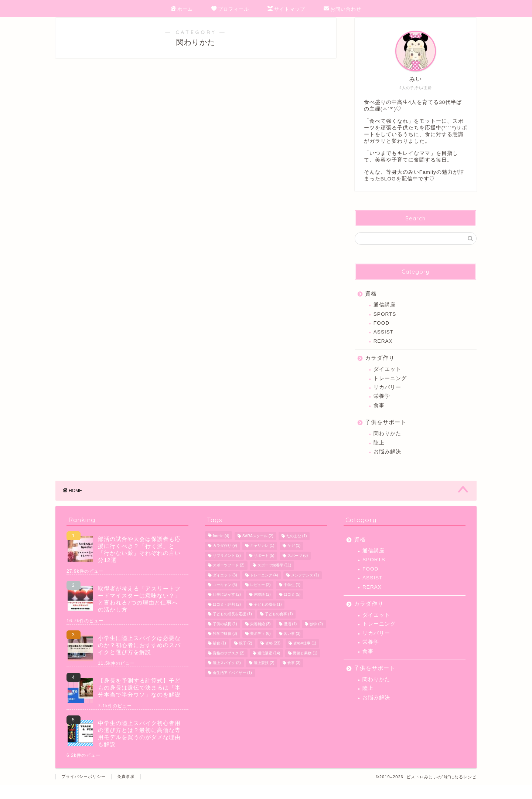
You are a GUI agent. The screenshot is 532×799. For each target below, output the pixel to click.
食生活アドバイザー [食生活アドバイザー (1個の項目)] (232, 686)
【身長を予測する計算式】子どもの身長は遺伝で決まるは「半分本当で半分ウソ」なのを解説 (139, 701)
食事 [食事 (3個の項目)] (294, 677)
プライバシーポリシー (83, 790)
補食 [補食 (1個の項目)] (219, 657)
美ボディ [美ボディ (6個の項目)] (260, 647)
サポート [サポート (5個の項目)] (264, 569)
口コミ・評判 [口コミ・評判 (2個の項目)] (227, 618)
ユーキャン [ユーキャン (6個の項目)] (225, 598)
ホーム (182, 9)
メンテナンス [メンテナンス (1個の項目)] (305, 589)
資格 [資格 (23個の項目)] (273, 657)
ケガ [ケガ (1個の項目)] (294, 560)
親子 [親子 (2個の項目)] (246, 657)
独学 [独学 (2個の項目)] (316, 638)
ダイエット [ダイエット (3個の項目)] (225, 589)
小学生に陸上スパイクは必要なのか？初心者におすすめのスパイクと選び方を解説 (139, 659)
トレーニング (390, 388)
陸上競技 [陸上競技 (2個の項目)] (264, 677)
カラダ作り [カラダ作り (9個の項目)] (225, 560)
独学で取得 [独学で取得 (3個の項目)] (225, 647)
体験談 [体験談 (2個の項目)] (262, 608)
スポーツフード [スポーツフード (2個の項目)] (229, 579)
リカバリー (387, 398)
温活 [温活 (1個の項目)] (290, 638)
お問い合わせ (342, 9)
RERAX (383, 351)
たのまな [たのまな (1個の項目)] (297, 550)
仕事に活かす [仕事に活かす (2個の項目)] (227, 608)
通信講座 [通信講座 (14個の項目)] (269, 667)
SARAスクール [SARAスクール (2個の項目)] (258, 550)
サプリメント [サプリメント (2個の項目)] (227, 569)
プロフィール (230, 9)
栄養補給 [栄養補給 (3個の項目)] (260, 638)
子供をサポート (386, 432)
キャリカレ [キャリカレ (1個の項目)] (262, 560)
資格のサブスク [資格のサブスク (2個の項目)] (229, 667)
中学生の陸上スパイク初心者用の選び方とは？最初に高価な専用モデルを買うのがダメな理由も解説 (139, 747)
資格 (371, 304)
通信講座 (385, 315)
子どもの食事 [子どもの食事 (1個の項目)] (279, 628)
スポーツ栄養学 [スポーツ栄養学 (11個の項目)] (274, 579)
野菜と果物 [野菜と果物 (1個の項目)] (305, 667)
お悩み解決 (387, 462)
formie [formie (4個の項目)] (221, 550)
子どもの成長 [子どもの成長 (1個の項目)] (268, 618)
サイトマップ (286, 9)
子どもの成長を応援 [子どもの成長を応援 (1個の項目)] (232, 628)
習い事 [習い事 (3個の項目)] (292, 647)
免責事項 (126, 790)
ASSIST (383, 342)
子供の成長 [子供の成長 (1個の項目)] (225, 638)
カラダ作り (380, 368)
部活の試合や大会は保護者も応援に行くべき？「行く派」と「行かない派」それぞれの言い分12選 (139, 563)
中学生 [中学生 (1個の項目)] (292, 598)
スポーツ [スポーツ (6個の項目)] (298, 569)
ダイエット (387, 380)
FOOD (381, 333)
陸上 (379, 453)
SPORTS (385, 324)
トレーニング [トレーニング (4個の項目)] (264, 589)
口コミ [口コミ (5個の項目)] (292, 608)
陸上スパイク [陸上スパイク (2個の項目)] (227, 677)
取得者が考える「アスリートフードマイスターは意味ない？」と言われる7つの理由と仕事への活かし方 (139, 613)
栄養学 (382, 407)
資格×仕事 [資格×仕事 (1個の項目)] (305, 657)
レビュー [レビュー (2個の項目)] (260, 598)
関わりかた (387, 444)
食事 (379, 416)
